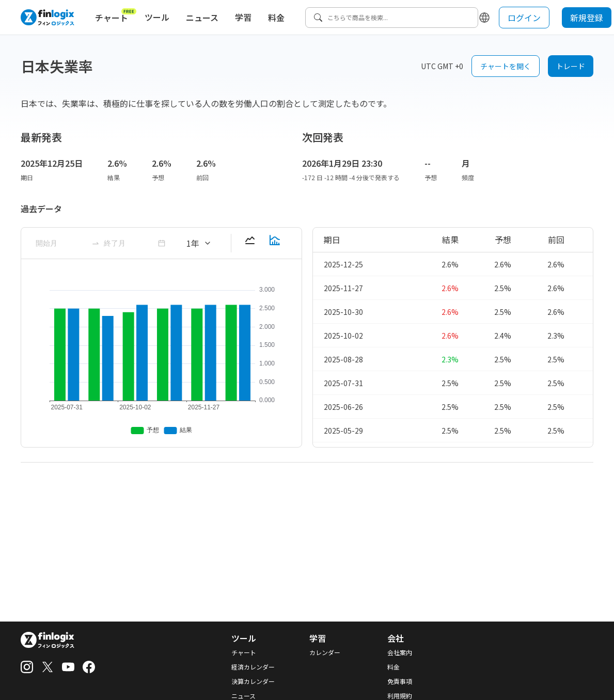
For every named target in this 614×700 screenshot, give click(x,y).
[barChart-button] (275, 243)
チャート (116, 15)
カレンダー (325, 653)
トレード (571, 66)
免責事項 (400, 681)
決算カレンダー (253, 681)
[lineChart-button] (250, 243)
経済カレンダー (253, 667)
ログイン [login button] (524, 18)
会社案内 (400, 653)
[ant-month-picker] (61, 243)
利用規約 (400, 696)
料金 (276, 18)
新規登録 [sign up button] (587, 18)
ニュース (202, 18)
